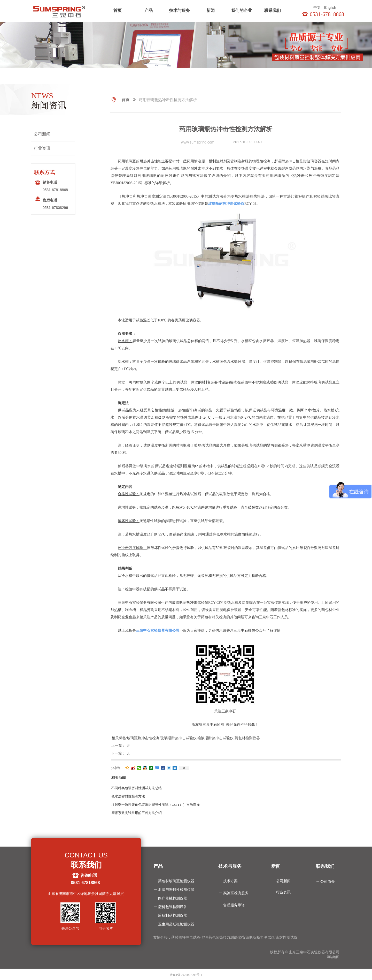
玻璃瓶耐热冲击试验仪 (226, 204)
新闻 (211, 10)
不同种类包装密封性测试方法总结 (137, 788)
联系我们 (273, 10)
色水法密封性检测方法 (128, 796)
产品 (149, 10)
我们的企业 (242, 10)
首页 (118, 10)
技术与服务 (180, 10)
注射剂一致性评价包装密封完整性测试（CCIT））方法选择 (156, 805)
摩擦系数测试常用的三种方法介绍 (137, 813)
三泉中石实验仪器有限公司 (158, 631)
